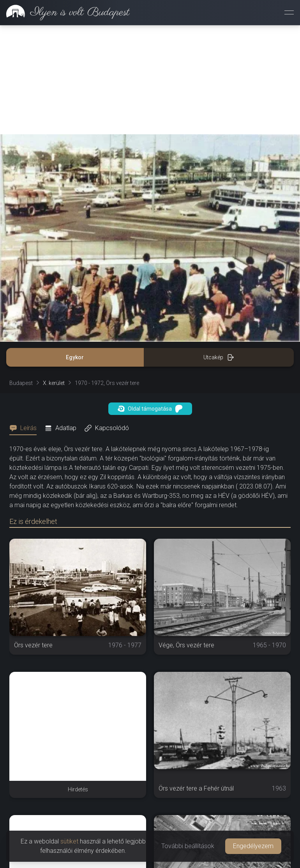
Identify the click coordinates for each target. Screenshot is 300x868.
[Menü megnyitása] (289, 12)
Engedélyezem (253, 846)
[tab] (25, 428)
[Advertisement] (150, 80)
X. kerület (54, 383)
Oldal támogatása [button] (150, 409)
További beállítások (188, 846)
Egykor (75, 357)
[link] (65, 12)
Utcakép (219, 357)
